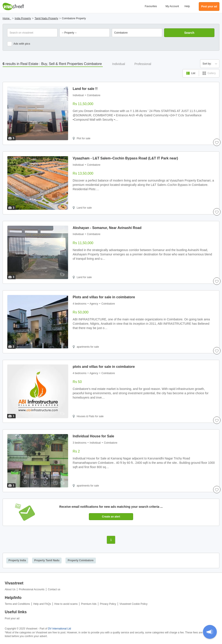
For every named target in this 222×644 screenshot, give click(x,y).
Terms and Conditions (17, 604)
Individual (119, 64)
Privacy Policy (108, 604)
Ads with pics (19, 44)
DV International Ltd (59, 629)
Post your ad (12, 618)
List (191, 73)
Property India (17, 560)
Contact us (54, 589)
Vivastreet (13, 6)
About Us (10, 589)
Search (189, 33)
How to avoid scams (66, 604)
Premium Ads (89, 604)
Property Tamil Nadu (47, 560)
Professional (143, 64)
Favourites (151, 6)
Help (187, 6)
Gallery (209, 73)
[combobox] (137, 33)
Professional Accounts (32, 589)
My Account (172, 6)
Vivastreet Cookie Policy (133, 604)
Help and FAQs (42, 604)
